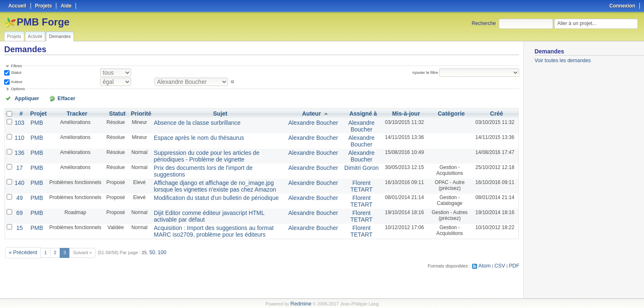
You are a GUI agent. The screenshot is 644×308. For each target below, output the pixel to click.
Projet (36, 112)
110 (19, 134)
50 (148, 237)
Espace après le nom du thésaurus (186, 134)
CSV (502, 249)
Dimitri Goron (357, 160)
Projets (14, 36)
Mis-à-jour (401, 112)
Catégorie (448, 112)
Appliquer (22, 97)
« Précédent (21, 237)
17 (19, 160)
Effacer (51, 97)
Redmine (301, 303)
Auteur (16, 81)
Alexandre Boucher (313, 120)
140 (19, 174)
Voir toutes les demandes (563, 61)
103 (19, 120)
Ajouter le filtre (429, 72)
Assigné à (359, 112)
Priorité (136, 112)
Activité (35, 36)
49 (19, 187)
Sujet (219, 112)
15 (19, 214)
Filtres (16, 66)
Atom (489, 249)
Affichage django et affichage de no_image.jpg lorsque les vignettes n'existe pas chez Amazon (212, 177)
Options (18, 88)
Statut (15, 72)
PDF (515, 249)
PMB (34, 120)
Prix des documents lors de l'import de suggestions (204, 160)
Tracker (73, 112)
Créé (496, 112)
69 (19, 200)
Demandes (60, 36)
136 (19, 147)
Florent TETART (357, 177)
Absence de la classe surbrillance (184, 120)
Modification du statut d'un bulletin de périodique (201, 187)
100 (157, 237)
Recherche (484, 23)
